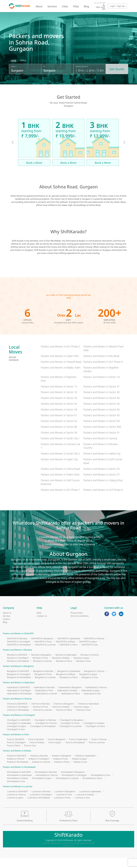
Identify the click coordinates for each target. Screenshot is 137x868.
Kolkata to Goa (80, 772)
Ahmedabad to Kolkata (18, 788)
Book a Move (34, 173)
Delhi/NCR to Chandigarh (19, 652)
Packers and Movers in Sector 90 (59, 443)
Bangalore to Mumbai (43, 681)
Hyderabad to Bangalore (70, 698)
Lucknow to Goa (82, 808)
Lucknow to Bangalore (65, 802)
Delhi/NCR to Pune (43, 652)
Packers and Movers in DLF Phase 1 (60, 500)
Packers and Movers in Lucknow (18, 797)
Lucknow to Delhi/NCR (17, 802)
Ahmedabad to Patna (92, 788)
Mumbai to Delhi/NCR (17, 665)
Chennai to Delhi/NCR (17, 714)
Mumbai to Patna (64, 671)
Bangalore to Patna (69, 688)
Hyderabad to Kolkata (67, 701)
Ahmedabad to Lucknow (67, 788)
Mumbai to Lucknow (43, 671)
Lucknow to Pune (64, 805)
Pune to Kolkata (37, 753)
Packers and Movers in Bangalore (18, 676)
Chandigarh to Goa (16, 740)
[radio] (13, 73)
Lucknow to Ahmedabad (39, 808)
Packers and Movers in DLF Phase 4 (103, 500)
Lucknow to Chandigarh (41, 805)
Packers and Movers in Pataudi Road (61, 372)
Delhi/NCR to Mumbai (17, 649)
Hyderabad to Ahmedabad (19, 704)
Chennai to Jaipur (82, 717)
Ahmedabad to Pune (101, 785)
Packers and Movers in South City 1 (60, 449)
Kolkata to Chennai (16, 769)
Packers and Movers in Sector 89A (102, 437)
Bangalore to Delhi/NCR (18, 681)
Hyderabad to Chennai (96, 698)
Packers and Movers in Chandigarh (19, 725)
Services (52, 6)
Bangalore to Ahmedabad (19, 688)
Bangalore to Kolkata (66, 685)
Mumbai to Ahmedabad (18, 671)
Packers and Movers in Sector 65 (102, 426)
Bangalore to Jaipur (88, 685)
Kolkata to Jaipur (80, 769)
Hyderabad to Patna (70, 704)
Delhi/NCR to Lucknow (45, 655)
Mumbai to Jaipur (82, 668)
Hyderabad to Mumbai (44, 698)
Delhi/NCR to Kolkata (65, 652)
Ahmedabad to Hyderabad (19, 785)
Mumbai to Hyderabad (66, 665)
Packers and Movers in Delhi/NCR (18, 644)
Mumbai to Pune (40, 668)
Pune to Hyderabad (78, 750)
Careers (7, 629)
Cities (65, 6)
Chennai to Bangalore (64, 714)
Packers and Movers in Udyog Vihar (103, 491)
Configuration (82, 79)
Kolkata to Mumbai (39, 766)
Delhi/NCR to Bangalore (42, 649)
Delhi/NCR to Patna (69, 655)
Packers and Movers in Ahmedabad (19, 777)
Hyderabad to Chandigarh (19, 701)
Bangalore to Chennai (94, 681)
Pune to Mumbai (36, 750)
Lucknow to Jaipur (15, 808)
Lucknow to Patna (62, 808)
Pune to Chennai (99, 750)
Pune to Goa (30, 756)
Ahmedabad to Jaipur (42, 788)
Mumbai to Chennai (90, 665)
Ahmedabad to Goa (16, 792)
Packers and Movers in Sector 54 (59, 414)
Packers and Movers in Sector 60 (102, 420)
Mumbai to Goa (83, 671)
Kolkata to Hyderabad (85, 766)
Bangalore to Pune (43, 685)
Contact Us (42, 626)
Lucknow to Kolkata (85, 805)
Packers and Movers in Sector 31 (102, 397)
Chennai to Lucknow (43, 720)
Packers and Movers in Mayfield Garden (101, 380)
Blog (86, 6)
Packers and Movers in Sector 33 (59, 402)
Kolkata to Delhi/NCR (17, 766)
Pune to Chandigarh (16, 753)
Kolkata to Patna (62, 772)
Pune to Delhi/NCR (16, 750)
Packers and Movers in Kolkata (17, 761)
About (39, 6)
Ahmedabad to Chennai (47, 785)
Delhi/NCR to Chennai (94, 649)
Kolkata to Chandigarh (39, 769)
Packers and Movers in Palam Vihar (60, 485)
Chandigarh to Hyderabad (19, 733)
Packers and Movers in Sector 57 (102, 485)
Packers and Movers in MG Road (101, 366)
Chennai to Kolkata (61, 717)
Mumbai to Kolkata (61, 668)
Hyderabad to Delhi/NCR (18, 698)
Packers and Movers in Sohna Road (60, 479)
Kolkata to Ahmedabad (18, 772)
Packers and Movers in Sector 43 (102, 402)
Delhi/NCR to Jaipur (88, 652)
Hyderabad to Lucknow (46, 704)
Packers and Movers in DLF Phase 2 (60, 357)
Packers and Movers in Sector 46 (102, 408)
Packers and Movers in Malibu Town (61, 378)
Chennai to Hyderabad (88, 714)
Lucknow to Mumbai (41, 802)
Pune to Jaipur (55, 753)
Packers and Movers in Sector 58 (59, 420)
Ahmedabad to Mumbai (46, 782)
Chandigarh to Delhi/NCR (19, 730)
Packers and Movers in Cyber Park (60, 366)
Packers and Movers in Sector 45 (59, 408)
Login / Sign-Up (117, 6)
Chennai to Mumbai (40, 714)
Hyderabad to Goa (92, 704)
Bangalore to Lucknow (45, 688)
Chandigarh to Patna (95, 737)
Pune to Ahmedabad (75, 753)
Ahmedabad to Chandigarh (74, 785)
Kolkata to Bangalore (62, 766)
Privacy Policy (77, 623)
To (44, 79)
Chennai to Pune (40, 717)
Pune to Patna (14, 756)
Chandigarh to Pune (70, 733)
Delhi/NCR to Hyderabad (69, 649)
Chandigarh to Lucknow (71, 737)
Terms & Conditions (80, 626)
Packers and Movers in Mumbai (17, 660)
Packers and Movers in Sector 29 (102, 479)
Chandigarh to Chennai (46, 733)
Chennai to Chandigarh (18, 717)
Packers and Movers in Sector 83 (102, 431)
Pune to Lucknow (97, 753)
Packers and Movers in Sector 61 (59, 426)
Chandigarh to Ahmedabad (43, 737)
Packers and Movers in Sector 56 (102, 414)
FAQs (76, 6)
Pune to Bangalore (57, 750)
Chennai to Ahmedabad (18, 720)
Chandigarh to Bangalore (72, 730)
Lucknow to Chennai (16, 805)
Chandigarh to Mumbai (45, 730)
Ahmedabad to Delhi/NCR (19, 782)
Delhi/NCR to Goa (90, 655)
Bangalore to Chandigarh (19, 685)
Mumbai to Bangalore (41, 665)
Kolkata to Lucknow (41, 772)
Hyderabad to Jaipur (91, 701)
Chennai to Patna (64, 720)
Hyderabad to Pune (44, 701)
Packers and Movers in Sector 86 (59, 437)
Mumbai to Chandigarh (18, 668)
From (13, 79)
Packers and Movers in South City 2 (60, 464)
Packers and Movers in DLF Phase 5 (103, 372)
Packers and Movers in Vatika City (102, 464)
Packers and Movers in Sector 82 (59, 431)
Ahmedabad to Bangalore (73, 782)
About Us (7, 623)
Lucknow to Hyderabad (90, 802)
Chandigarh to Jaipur (17, 737)
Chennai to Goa (83, 720)
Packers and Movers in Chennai (17, 709)
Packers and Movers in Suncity (100, 449)
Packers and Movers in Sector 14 (102, 387)
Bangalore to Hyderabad (69, 681)
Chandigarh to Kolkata (94, 733)
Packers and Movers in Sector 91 (102, 443)
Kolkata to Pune (61, 769)
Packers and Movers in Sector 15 (59, 397)
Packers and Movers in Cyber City (59, 470)
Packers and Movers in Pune (16, 745)
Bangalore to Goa (90, 688)
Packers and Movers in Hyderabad (19, 693)
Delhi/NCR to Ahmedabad (19, 655)
